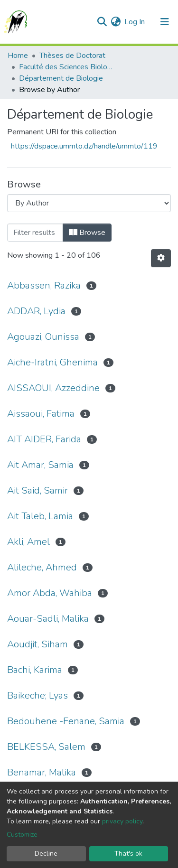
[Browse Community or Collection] (89, 203)
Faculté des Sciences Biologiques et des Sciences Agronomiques (66, 67)
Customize (22, 835)
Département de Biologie (61, 78)
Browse (87, 233)
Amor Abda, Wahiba (50, 593)
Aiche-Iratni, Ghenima (52, 362)
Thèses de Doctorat (72, 56)
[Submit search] (102, 22)
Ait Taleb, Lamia (40, 516)
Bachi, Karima (35, 670)
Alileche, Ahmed (42, 567)
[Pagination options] (161, 258)
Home (18, 56)
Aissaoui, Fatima (41, 414)
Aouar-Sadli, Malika (48, 619)
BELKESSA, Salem (46, 747)
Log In (135, 22)
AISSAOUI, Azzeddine (53, 388)
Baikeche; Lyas (37, 695)
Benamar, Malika (42, 772)
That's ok (128, 854)
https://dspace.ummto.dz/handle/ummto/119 (84, 146)
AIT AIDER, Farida (44, 439)
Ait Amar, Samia (40, 465)
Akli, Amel (28, 542)
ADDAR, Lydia (36, 311)
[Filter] (35, 233)
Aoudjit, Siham (37, 644)
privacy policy (122, 821)
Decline (46, 854)
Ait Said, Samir (37, 490)
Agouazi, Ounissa (43, 337)
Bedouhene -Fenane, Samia (66, 721)
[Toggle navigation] (165, 22)
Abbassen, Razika (44, 285)
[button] (116, 22)
